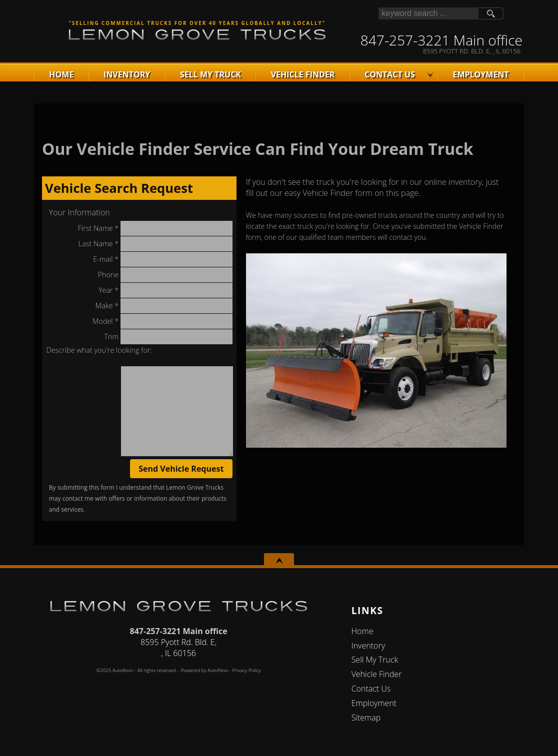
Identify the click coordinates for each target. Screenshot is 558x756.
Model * (162, 321)
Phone (165, 275)
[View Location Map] (441, 51)
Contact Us (371, 689)
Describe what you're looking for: (99, 350)
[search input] (428, 13)
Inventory (368, 646)
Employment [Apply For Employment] (480, 74)
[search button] (491, 13)
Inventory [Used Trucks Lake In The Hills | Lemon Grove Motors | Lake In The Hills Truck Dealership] (127, 74)
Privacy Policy (247, 670)
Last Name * (155, 244)
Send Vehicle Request (181, 469)
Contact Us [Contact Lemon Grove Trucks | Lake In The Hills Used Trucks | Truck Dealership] (390, 74)
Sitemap (366, 718)
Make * (164, 306)
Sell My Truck (210, 74)
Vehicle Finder (377, 674)
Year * (165, 290)
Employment (374, 703)
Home (362, 631)
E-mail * (163, 259)
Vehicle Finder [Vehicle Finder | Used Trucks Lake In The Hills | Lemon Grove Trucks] (303, 74)
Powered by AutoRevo (205, 670)
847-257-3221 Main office (179, 631)
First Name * (155, 228)
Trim (168, 337)
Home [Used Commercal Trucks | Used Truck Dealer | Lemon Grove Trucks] (61, 74)
